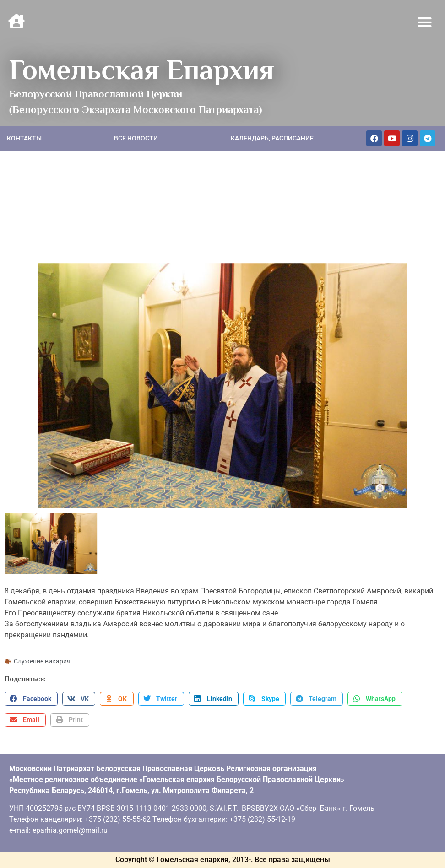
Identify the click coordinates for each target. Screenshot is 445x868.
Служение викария (42, 661)
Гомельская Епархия (142, 70)
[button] (425, 22)
